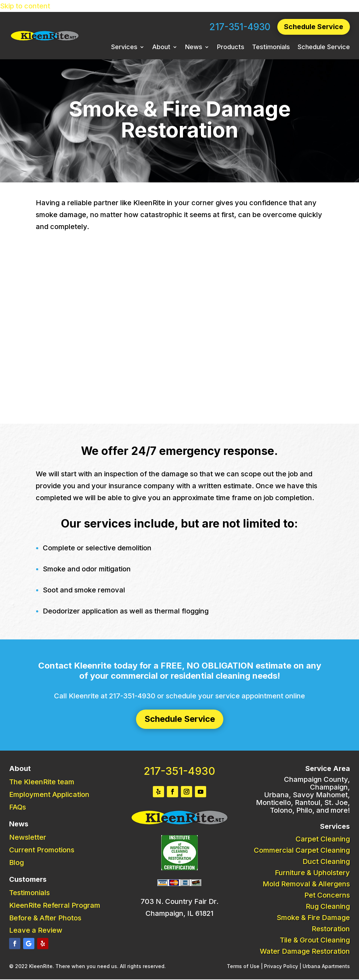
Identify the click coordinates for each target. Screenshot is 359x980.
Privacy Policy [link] (281, 966)
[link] (45, 39)
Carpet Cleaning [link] (323, 839)
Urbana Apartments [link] (326, 966)
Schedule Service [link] (324, 48)
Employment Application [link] (49, 795)
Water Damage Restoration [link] (305, 952)
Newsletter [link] (28, 838)
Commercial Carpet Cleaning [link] (302, 851)
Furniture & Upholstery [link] (312, 873)
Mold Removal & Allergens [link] (306, 884)
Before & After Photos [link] (45, 918)
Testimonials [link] (271, 48)
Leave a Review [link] (36, 931)
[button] (15, 944)
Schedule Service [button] (313, 27)
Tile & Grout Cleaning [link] (315, 940)
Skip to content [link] (25, 6)
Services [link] (124, 48)
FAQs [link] (18, 807)
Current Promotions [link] (42, 850)
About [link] (161, 48)
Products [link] (231, 48)
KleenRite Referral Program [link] (55, 906)
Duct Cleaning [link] (326, 862)
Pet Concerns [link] (327, 895)
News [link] (194, 48)
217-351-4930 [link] (239, 27)
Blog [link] (16, 863)
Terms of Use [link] (243, 966)
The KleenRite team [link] (42, 782)
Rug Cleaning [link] (328, 907)
